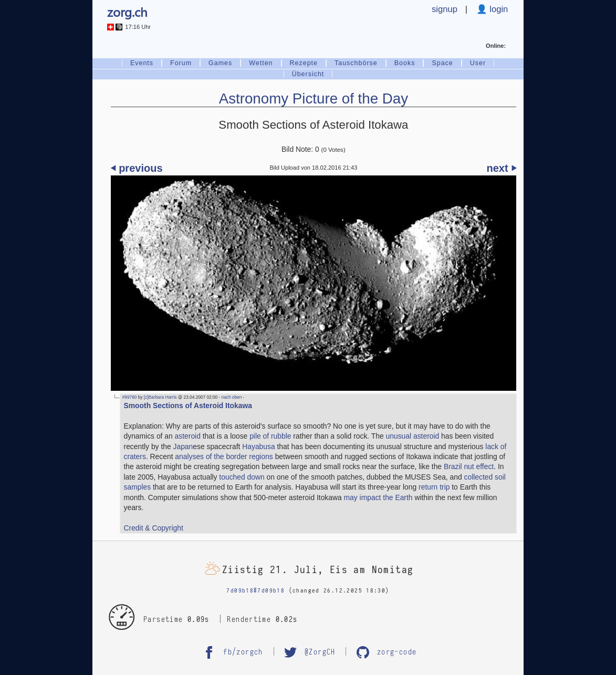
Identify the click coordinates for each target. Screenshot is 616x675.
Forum (181, 63)
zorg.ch (127, 12)
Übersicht (308, 74)
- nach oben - (231, 397)
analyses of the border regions (224, 456)
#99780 (130, 397)
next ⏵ (502, 168)
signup (445, 9)
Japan (183, 446)
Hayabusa (258, 446)
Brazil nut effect (469, 466)
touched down (242, 477)
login (498, 9)
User (478, 63)
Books (405, 63)
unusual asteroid (413, 436)
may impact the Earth (378, 497)
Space (442, 63)
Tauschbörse (356, 63)
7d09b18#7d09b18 (255, 591)
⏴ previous (137, 168)
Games (220, 63)
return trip (434, 487)
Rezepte (304, 63)
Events (142, 63)
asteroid (188, 436)
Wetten (261, 63)
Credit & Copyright (154, 528)
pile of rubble (270, 436)
